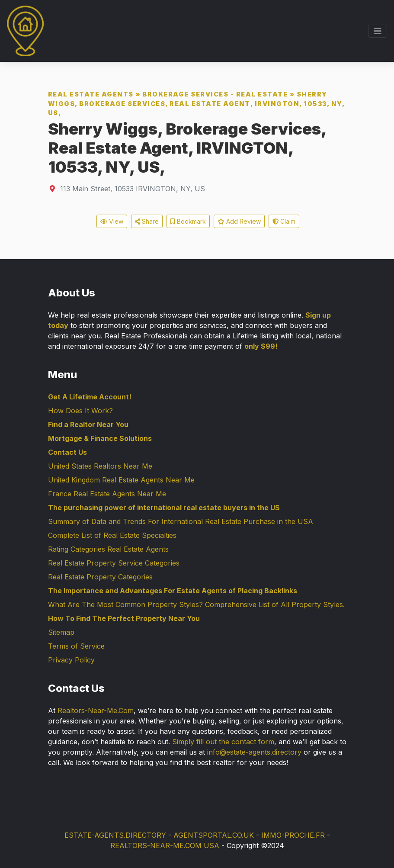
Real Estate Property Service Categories (114, 563)
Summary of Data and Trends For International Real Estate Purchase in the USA (181, 521)
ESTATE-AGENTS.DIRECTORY (115, 835)
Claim (284, 221)
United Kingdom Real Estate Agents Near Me (121, 480)
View (112, 221)
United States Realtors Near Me (100, 466)
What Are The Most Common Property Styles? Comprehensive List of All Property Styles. (196, 604)
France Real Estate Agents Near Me (107, 494)
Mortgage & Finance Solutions (100, 438)
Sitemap (61, 632)
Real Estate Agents (91, 94)
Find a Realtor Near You (88, 424)
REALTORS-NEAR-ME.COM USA (165, 845)
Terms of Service (76, 646)
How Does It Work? (80, 411)
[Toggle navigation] (378, 31)
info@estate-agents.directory (254, 752)
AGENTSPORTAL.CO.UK (214, 835)
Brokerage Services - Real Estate (215, 94)
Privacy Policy (71, 660)
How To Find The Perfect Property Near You (124, 618)
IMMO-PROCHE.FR (293, 835)
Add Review (239, 221)
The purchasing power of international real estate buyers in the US (164, 508)
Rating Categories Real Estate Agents (108, 549)
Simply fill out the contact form (223, 742)
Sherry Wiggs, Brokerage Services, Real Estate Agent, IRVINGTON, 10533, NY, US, (196, 103)
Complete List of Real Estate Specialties (112, 535)
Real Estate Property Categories (100, 577)
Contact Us (67, 452)
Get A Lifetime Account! (90, 397)
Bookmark (188, 221)
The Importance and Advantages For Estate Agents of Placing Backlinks (173, 591)
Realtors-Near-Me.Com (96, 710)
